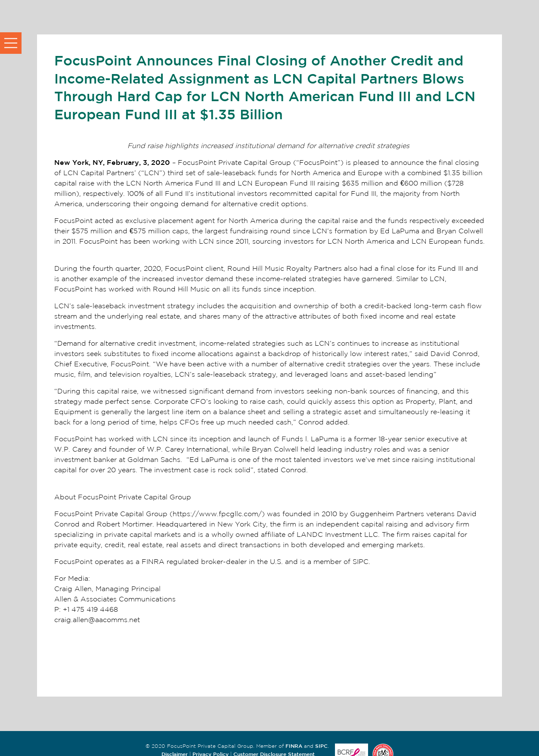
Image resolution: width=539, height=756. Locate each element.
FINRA (294, 746)
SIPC (321, 746)
